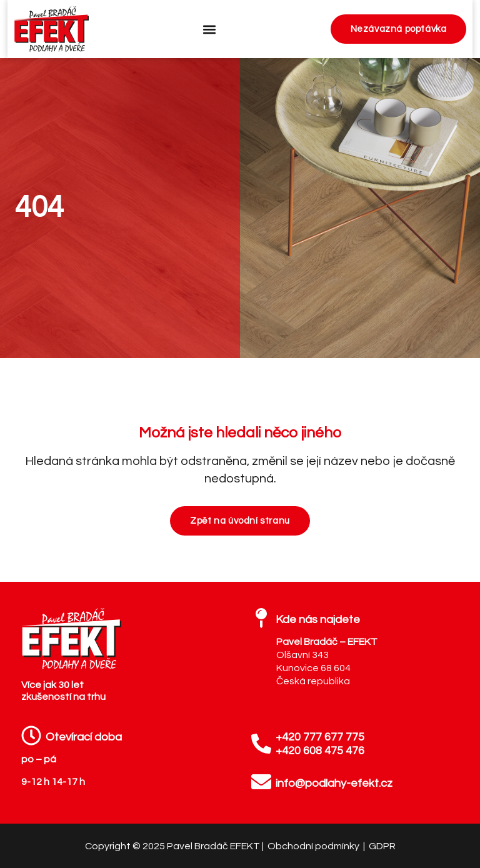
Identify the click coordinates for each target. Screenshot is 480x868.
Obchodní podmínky (314, 846)
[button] (210, 29)
